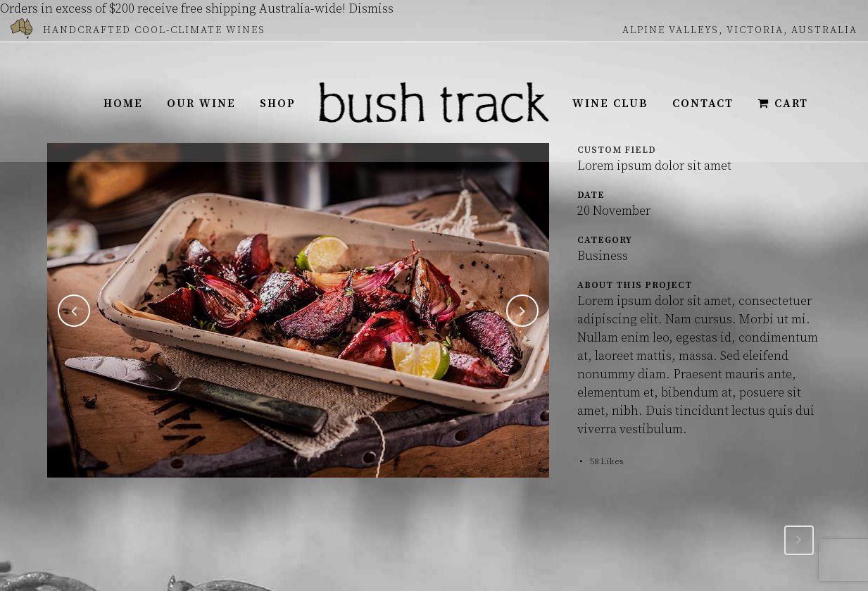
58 (607, 461)
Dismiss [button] (371, 9)
